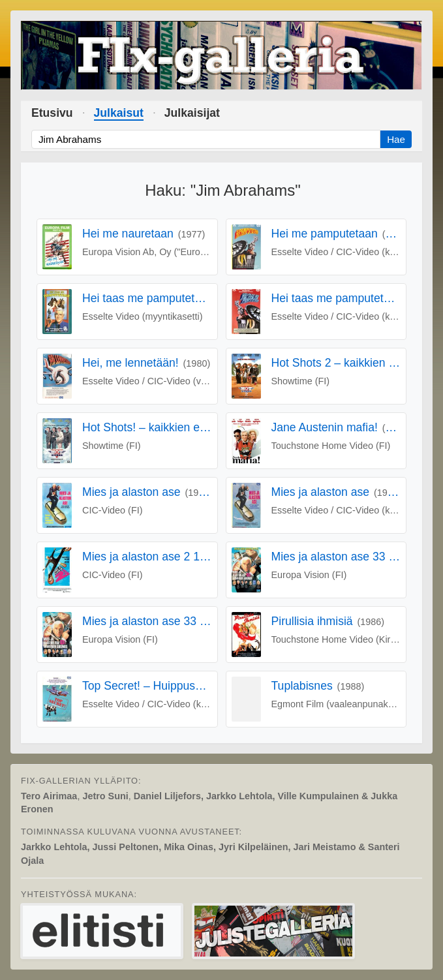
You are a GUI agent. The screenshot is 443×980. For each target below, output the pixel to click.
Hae (396, 139)
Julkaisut (119, 113)
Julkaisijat (192, 113)
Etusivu (52, 113)
